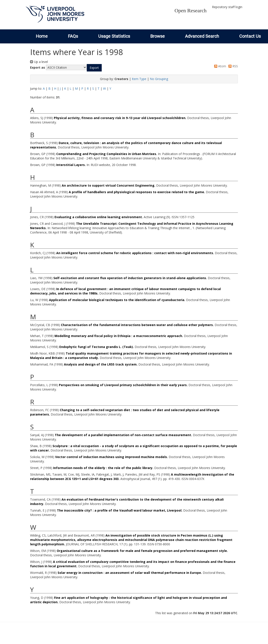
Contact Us (250, 36)
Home (42, 36)
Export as (38, 67)
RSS (232, 66)
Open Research (190, 11)
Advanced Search (202, 36)
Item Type (139, 79)
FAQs (73, 36)
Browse (158, 36)
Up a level (39, 62)
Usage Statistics (114, 36)
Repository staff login (227, 7)
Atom (219, 66)
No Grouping (159, 79)
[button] (94, 68)
